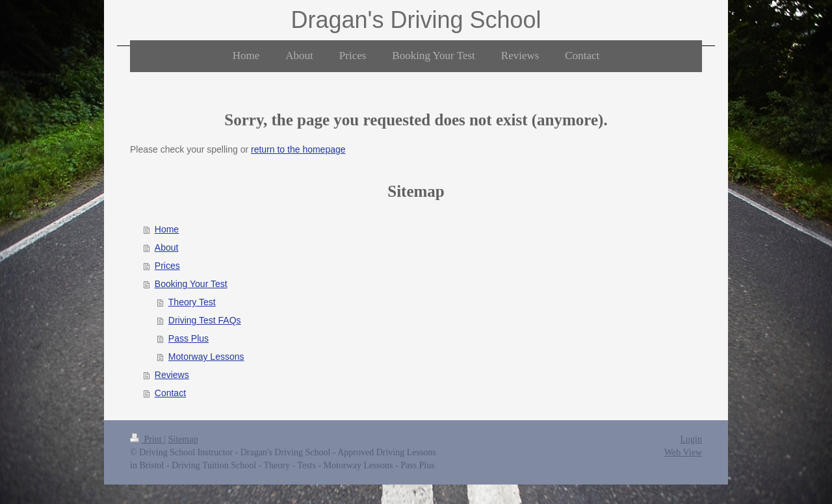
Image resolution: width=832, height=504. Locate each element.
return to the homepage (298, 149)
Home (167, 229)
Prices (167, 266)
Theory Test (192, 302)
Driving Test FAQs (205, 320)
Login (691, 439)
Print (147, 439)
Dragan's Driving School (416, 20)
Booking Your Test (191, 284)
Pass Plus (188, 338)
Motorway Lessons (206, 357)
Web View (683, 452)
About (167, 247)
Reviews (172, 375)
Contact (170, 393)
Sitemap (183, 439)
